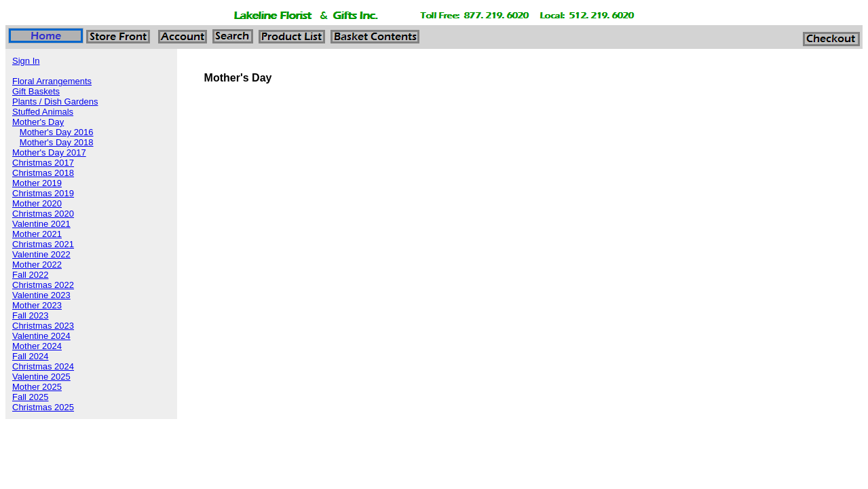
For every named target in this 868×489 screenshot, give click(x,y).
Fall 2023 (30, 315)
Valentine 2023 (41, 295)
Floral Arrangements (52, 81)
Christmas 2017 (43, 163)
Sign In (26, 61)
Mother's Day (38, 122)
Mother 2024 (37, 346)
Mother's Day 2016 (57, 132)
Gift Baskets (36, 91)
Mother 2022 (37, 265)
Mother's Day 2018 (57, 142)
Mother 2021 (37, 234)
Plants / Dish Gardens (55, 102)
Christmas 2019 (43, 193)
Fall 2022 (30, 275)
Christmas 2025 (43, 407)
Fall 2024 (30, 356)
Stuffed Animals (43, 112)
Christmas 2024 (43, 366)
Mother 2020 (37, 203)
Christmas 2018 (43, 173)
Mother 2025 (37, 387)
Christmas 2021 (43, 244)
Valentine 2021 (41, 224)
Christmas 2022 (43, 285)
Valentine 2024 (41, 336)
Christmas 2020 (43, 214)
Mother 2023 (37, 305)
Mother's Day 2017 (49, 152)
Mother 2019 (37, 183)
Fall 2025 (30, 397)
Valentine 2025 (41, 377)
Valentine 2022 (41, 254)
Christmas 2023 (43, 326)
